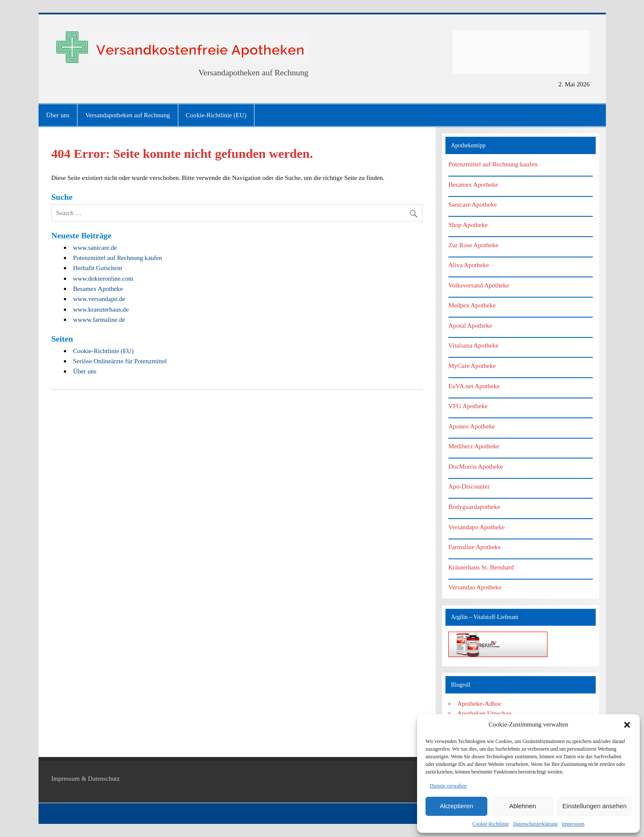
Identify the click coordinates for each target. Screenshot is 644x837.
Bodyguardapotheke (474, 507)
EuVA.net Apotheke (474, 386)
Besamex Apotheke (98, 289)
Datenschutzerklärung (535, 824)
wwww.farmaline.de (99, 319)
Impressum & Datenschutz (86, 778)
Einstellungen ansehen (594, 806)
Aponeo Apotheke (472, 426)
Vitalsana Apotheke (473, 345)
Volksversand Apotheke (479, 285)
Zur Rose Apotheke (473, 245)
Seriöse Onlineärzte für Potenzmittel (120, 361)
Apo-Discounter (469, 486)
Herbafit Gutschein (97, 268)
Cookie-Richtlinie (491, 824)
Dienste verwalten (448, 786)
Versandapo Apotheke (477, 527)
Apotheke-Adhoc (480, 703)
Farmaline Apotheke (475, 547)
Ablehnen (522, 806)
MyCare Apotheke (472, 366)
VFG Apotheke (468, 406)
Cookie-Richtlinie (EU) (216, 115)
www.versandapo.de (99, 299)
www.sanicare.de (95, 247)
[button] (627, 725)
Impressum (573, 824)
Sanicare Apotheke (473, 204)
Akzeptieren (456, 806)
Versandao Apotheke (475, 587)
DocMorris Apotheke (476, 466)
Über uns (58, 115)
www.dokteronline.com (103, 278)
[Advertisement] (521, 52)
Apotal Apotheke (470, 325)
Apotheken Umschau (484, 713)
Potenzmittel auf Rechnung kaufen (117, 258)
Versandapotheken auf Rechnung (127, 115)
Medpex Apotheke (472, 305)
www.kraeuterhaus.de (101, 309)
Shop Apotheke (468, 225)
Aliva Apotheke (469, 265)
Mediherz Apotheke (474, 446)
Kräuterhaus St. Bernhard (481, 567)
